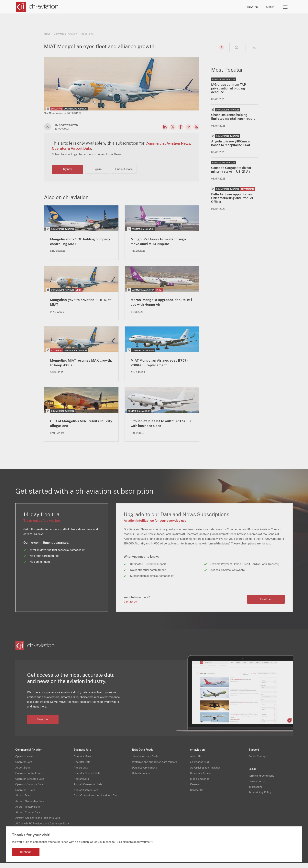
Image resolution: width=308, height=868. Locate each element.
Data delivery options (145, 770)
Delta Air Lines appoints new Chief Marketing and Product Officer (232, 198)
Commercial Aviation (66, 34)
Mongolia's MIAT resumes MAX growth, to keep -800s (78, 365)
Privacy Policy (257, 784)
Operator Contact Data (30, 776)
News (102, 7)
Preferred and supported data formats (156, 765)
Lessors (151, 7)
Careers (195, 786)
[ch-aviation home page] (37, 7)
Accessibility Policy (261, 795)
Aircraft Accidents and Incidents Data (39, 819)
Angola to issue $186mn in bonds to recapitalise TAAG (231, 143)
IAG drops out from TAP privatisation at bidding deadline (229, 88)
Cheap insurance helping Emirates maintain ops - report (233, 117)
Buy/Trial (251, 7)
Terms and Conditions (262, 779)
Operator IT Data (26, 792)
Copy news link (188, 127)
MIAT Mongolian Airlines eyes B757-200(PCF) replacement (158, 365)
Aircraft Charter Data (29, 813)
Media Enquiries (200, 781)
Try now (68, 169)
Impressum (255, 790)
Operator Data (24, 765)
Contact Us (197, 792)
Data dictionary (142, 776)
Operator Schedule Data (31, 781)
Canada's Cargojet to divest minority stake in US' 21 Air (231, 170)
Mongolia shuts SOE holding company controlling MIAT (76, 242)
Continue (26, 852)
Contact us (131, 605)
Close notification (297, 832)
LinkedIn (165, 127)
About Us (196, 759)
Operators (126, 7)
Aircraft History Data (28, 808)
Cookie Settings (258, 759)
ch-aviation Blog (200, 765)
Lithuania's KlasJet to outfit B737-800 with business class (162, 426)
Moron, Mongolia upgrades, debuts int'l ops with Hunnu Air (159, 303)
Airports (198, 7)
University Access (201, 776)
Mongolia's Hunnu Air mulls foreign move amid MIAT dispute (160, 242)
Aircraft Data (24, 797)
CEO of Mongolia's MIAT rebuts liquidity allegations (79, 426)
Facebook (181, 127)
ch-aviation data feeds (146, 759)
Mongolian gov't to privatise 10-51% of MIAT (79, 303)
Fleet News (87, 34)
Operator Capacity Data (30, 786)
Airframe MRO (226, 7)
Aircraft (174, 7)
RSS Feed (196, 127)
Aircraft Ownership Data (31, 803)
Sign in (269, 7)
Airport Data (23, 770)
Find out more (124, 169)
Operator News (25, 759)
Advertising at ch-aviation (206, 770)
